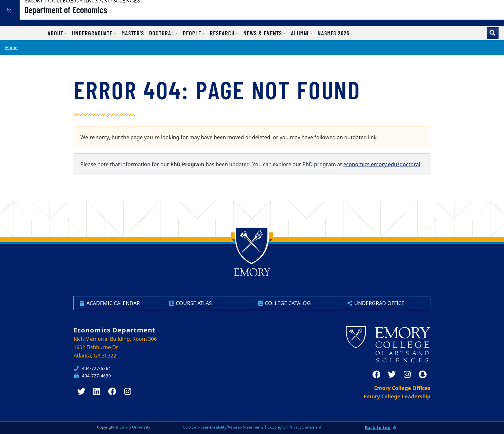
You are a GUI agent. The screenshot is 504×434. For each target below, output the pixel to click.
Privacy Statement (305, 427)
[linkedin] (97, 392)
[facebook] (376, 375)
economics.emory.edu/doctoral (382, 164)
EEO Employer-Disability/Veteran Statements (223, 427)
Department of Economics (86, 16)
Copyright (276, 427)
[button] (57, 33)
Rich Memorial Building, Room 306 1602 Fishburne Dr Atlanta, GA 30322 (115, 347)
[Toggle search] (493, 33)
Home (11, 47)
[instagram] (407, 375)
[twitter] (392, 375)
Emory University (135, 427)
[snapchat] (423, 375)
